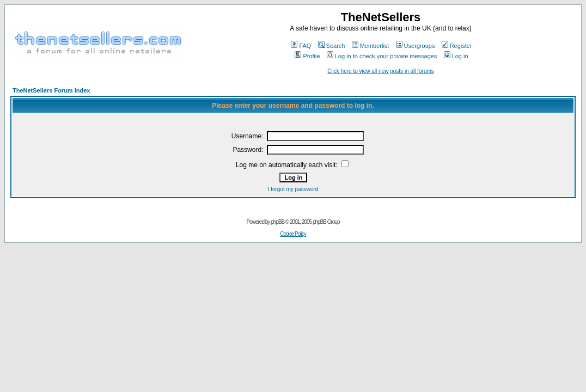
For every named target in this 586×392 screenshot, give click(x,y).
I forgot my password (293, 189)
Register (457, 46)
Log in (456, 56)
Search (332, 46)
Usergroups (416, 46)
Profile (307, 56)
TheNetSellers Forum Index (51, 90)
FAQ (301, 46)
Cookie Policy (293, 234)
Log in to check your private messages (382, 56)
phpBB (277, 222)
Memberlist (371, 46)
